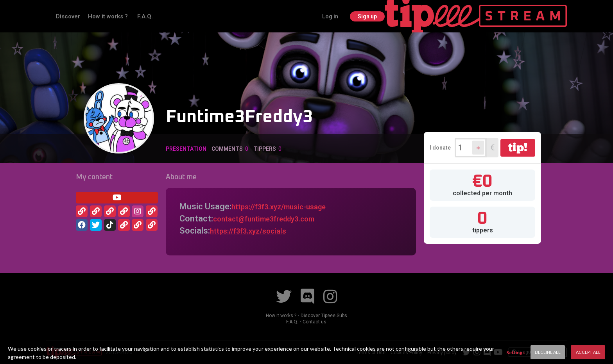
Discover (131, 16)
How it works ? (171, 16)
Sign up (549, 16)
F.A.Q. (208, 16)
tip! (518, 147)
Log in (511, 16)
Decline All (548, 352)
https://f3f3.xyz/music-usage (288, 206)
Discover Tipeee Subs (326, 315)
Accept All (588, 352)
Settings (515, 352)
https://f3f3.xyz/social (253, 231)
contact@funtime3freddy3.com (275, 219)
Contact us (315, 321)
